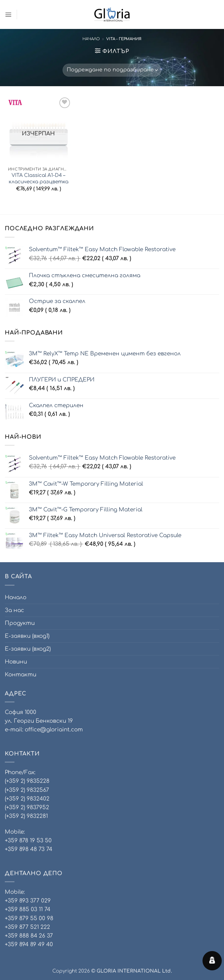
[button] (9, 15)
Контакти (21, 675)
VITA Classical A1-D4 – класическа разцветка (39, 179)
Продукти (20, 623)
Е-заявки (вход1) (27, 636)
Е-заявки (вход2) (28, 649)
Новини (16, 662)
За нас (14, 610)
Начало (91, 39)
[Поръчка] (112, 70)
